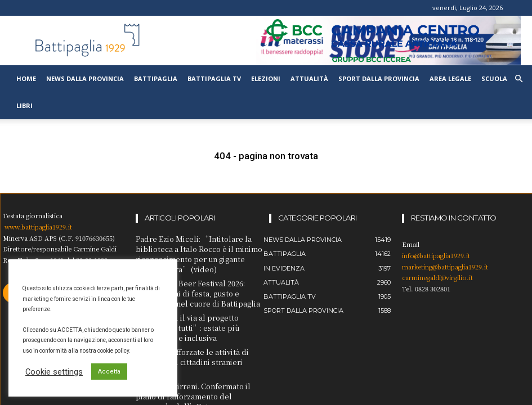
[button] (518, 79)
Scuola (494, 78)
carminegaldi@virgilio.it (437, 277)
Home (26, 78)
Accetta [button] (109, 372)
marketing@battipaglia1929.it (445, 267)
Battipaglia (156, 78)
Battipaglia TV (214, 78)
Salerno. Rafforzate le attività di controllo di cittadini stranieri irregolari (199, 337)
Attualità (309, 78)
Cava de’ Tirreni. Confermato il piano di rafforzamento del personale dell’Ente (198, 359)
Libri (24, 105)
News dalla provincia (85, 78)
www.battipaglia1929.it (38, 227)
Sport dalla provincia (379, 78)
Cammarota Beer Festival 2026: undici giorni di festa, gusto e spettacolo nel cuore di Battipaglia (193, 288)
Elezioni (266, 78)
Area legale (450, 78)
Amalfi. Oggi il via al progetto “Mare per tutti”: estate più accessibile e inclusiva (197, 314)
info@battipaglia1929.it (436, 255)
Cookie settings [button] (54, 372)
